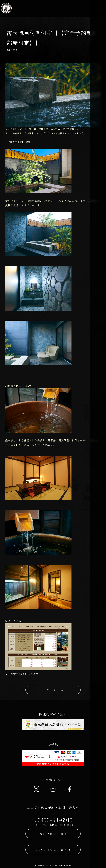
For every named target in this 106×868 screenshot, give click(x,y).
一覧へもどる (54, 690)
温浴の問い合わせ (54, 834)
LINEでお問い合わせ (54, 850)
